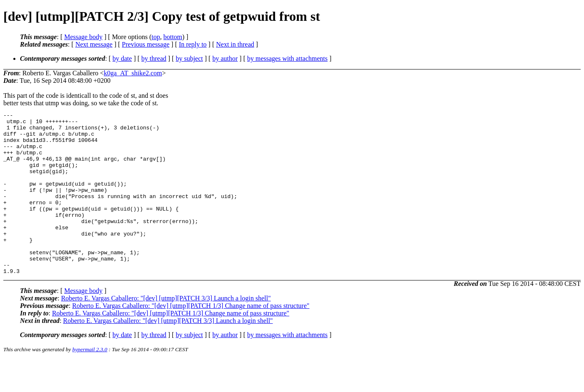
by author (225, 58)
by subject (189, 58)
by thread (154, 58)
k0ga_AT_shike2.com (133, 73)
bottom (173, 37)
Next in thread (235, 44)
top (156, 37)
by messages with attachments (287, 58)
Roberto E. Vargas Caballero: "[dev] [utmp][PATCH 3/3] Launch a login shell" (166, 331)
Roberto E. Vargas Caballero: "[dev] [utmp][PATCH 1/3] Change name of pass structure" (191, 338)
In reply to (193, 44)
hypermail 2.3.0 (90, 382)
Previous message (146, 44)
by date (122, 58)
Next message (94, 44)
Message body (83, 37)
